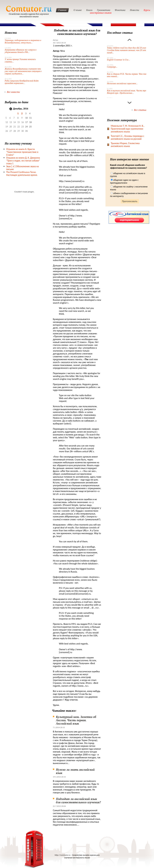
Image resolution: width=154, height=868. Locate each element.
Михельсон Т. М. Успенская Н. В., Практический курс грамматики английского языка (128, 129)
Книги (89, 10)
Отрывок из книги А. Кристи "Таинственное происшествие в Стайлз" (22, 152)
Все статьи (140, 110)
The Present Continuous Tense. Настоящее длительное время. (22, 174)
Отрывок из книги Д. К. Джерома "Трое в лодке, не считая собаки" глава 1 (23, 161)
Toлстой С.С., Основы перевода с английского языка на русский (127, 137)
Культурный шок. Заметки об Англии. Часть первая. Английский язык (76, 720)
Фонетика (120, 10)
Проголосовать (130, 201)
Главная (62, 10)
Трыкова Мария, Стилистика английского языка (125, 145)
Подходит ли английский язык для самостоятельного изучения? (78, 801)
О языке (78, 10)
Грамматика (104, 10)
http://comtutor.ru (63, 855)
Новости (135, 10)
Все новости (13, 92)
